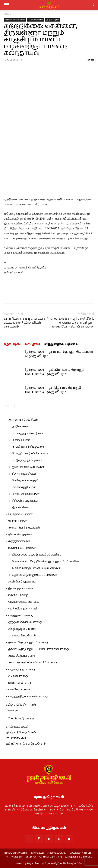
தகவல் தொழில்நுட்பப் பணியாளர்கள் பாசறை (39, 649)
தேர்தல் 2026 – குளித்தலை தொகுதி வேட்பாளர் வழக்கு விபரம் (53, 390)
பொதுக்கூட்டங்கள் (20, 514)
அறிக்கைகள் (21, 427)
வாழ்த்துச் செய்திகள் (29, 433)
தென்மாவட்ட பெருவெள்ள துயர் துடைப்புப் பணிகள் (46, 561)
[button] (93, 5)
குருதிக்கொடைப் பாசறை (25, 622)
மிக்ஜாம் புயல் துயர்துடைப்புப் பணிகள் (37, 555)
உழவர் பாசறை (18, 676)
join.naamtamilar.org (52, 814)
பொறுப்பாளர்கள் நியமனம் (30, 454)
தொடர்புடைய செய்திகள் (22, 344)
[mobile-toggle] (6, 5)
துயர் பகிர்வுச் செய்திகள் (28, 467)
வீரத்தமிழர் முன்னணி (23, 609)
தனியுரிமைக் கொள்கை (79, 857)
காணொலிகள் (16, 738)
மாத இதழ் (31, 857)
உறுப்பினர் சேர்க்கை (16, 853)
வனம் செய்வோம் (24, 636)
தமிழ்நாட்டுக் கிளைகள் (21, 705)
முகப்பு (7, 14)
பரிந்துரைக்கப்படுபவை (61, 344)
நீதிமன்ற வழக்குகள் (25, 501)
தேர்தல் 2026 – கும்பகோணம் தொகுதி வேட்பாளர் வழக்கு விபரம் (54, 372)
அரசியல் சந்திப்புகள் (26, 494)
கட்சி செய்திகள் (36, 20)
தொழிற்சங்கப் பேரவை (24, 602)
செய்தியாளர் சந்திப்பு (26, 481)
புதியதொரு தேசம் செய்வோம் (26, 744)
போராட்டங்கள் (18, 521)
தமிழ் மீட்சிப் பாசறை (22, 656)
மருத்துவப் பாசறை (21, 615)
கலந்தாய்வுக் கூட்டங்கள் (24, 528)
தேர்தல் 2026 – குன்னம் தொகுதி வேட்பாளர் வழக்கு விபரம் (59, 354)
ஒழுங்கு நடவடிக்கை (29, 460)
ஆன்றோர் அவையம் (22, 582)
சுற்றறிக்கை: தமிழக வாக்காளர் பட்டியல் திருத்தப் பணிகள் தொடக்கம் (26, 323)
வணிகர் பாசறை (19, 690)
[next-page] (12, 406)
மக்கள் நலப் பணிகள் (22, 548)
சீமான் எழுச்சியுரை (25, 474)
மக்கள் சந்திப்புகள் (24, 487)
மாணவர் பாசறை (20, 683)
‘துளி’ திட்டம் (37, 853)
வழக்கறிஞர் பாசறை (22, 669)
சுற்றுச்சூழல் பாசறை (22, 629)
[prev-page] (6, 406)
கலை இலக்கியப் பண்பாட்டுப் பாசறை (33, 663)
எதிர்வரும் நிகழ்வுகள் (30, 447)
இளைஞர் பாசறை (21, 588)
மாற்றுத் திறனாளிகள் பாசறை (28, 696)
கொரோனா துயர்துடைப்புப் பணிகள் (36, 568)
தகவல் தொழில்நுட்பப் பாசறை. (29, 642)
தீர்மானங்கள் (21, 508)
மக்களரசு (12, 710)
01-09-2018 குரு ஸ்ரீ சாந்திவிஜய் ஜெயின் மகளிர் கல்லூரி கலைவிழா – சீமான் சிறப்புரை (72, 323)
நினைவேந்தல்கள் (21, 535)
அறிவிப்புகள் (53, 20)
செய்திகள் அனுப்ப (80, 853)
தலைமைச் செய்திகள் (15, 20)
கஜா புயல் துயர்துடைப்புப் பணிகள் (35, 575)
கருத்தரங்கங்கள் (19, 541)
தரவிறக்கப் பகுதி (17, 727)
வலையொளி (14, 857)
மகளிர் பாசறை (18, 595)
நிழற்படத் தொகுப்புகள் (21, 733)
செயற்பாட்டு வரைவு (21, 719)
